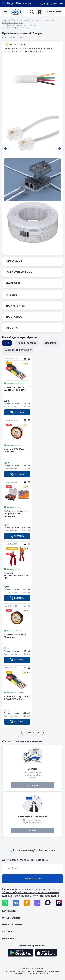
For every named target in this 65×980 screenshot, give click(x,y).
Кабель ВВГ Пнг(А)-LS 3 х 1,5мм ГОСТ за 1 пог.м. (17, 389)
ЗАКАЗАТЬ (33, 830)
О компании (11, 918)
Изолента (51, 343)
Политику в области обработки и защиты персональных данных (31, 892)
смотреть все (32, 733)
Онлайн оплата (54, 12)
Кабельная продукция (13, 23)
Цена (7, 401)
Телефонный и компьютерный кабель (21, 25)
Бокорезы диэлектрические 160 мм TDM (16, 576)
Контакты (9, 911)
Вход (10, 3)
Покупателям (12, 925)
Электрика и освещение (42, 20)
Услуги (7, 932)
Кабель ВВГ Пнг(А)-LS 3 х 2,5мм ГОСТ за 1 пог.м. (17, 698)
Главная (6, 20)
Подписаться (32, 879)
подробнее (33, 785)
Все (7, 343)
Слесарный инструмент (18, 350)
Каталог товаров (20, 20)
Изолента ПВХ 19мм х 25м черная (15, 636)
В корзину (17, 413)
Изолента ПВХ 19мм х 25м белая (15, 451)
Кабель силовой (27, 343)
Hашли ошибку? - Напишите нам (32, 850)
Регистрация (24, 3)
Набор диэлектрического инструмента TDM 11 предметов (16, 514)
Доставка (9, 939)
